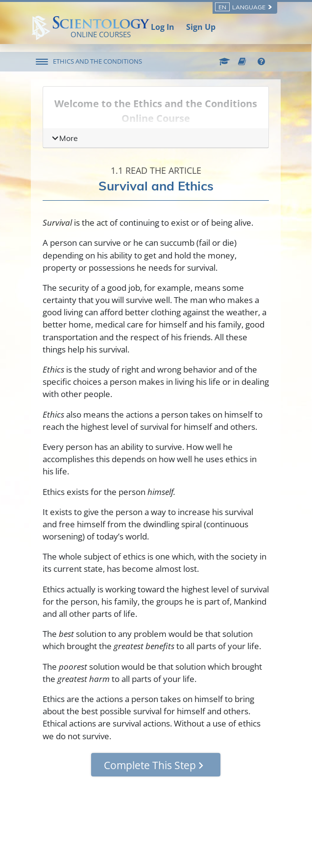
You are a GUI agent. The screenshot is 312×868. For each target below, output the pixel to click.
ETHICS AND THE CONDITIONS (97, 61)
